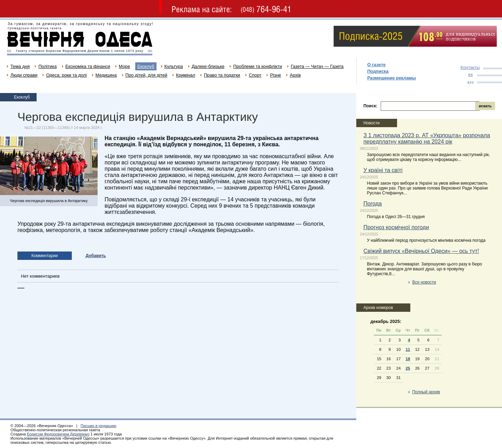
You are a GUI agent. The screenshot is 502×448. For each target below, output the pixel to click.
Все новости (424, 282)
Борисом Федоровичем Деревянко (58, 434)
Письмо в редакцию (98, 426)
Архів (295, 75)
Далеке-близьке (208, 66)
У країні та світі (383, 170)
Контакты (470, 67)
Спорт (255, 75)
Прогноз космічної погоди (396, 227)
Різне (276, 75)
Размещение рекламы (391, 78)
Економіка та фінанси (88, 66)
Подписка (378, 71)
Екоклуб (146, 66)
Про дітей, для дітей (146, 75)
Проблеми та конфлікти (258, 66)
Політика (47, 66)
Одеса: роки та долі (66, 75)
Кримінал (186, 75)
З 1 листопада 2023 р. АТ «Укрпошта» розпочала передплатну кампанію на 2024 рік (427, 138)
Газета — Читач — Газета (317, 66)
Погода (372, 204)
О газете (376, 65)
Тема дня (20, 66)
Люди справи (24, 75)
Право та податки (222, 75)
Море (124, 66)
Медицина (106, 75)
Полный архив (426, 392)
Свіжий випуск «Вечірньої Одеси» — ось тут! (421, 251)
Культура (174, 66)
